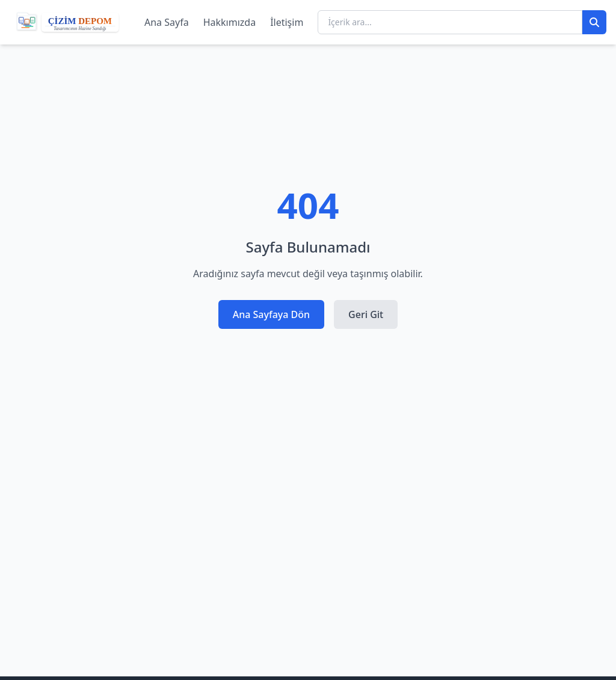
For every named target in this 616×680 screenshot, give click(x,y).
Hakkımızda (229, 22)
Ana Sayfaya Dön (271, 314)
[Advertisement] (308, 553)
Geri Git (366, 314)
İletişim (287, 22)
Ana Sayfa (167, 22)
